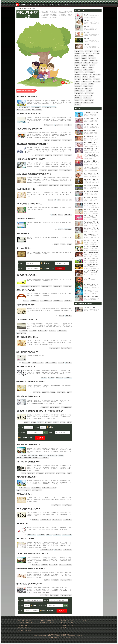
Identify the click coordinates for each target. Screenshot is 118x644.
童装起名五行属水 (58, 301)
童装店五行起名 (58, 286)
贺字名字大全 (89, 51)
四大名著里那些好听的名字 (26, 189)
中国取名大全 (43, 170)
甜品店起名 (44, 378)
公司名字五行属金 (52, 456)
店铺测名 (87, 44)
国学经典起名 (68, 230)
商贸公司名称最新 (36, 108)
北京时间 (44, 268)
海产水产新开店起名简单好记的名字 (29, 584)
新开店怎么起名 (54, 595)
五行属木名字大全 (60, 473)
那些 (59, 200)
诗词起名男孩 (48, 155)
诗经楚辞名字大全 (79, 53)
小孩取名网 (47, 140)
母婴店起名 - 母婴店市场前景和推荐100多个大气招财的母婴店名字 (40, 411)
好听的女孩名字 (79, 72)
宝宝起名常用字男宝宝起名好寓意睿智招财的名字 (34, 174)
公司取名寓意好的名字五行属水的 (28, 509)
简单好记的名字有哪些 (66, 580)
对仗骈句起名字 (59, 125)
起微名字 (36, 5)
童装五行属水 (68, 301)
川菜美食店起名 (26, 363)
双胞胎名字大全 (87, 75)
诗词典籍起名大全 (48, 125)
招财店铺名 (41, 422)
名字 (70, 200)
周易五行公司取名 (33, 456)
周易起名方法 (93, 60)
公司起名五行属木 (50, 473)
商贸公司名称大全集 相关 (26, 91)
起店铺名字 (48, 422)
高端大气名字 (57, 535)
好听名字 (77, 65)
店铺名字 (92, 77)
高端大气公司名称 (67, 535)
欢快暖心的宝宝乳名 (90, 131)
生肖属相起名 (29, 628)
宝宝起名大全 (92, 58)
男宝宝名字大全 (89, 93)
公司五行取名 (35, 520)
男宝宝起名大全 (79, 51)
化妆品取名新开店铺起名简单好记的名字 (31, 569)
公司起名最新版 (67, 550)
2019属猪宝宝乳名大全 (91, 137)
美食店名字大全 (53, 565)
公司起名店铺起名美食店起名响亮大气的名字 (32, 554)
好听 (63, 200)
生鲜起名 (53, 392)
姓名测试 (87, 32)
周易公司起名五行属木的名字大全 (28, 462)
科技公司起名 (50, 620)
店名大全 (69, 392)
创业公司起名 (78, 86)
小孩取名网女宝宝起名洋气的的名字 (29, 129)
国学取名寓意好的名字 (90, 216)
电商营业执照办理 (56, 505)
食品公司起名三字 (62, 331)
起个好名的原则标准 (24, 248)
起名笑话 (64, 623)
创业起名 (84, 84)
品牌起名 (52, 623)
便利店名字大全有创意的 (91, 253)
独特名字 (91, 56)
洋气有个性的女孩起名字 (65, 170)
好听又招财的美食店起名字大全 (28, 337)
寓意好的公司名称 (57, 520)
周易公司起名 (23, 456)
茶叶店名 (85, 77)
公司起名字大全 (36, 565)
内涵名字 (89, 53)
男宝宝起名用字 (79, 93)
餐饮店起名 (69, 316)
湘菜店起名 (69, 363)
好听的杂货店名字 (89, 103)
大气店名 (34, 422)
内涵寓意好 (96, 53)
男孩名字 (84, 56)
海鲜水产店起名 (44, 595)
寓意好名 (84, 58)
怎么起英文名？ (88, 278)
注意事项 (91, 68)
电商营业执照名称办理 (24, 494)
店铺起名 (67, 5)
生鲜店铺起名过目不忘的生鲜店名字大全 (31, 381)
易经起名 (60, 215)
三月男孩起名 (68, 155)
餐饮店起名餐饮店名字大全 (26, 305)
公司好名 (84, 68)
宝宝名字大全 (68, 125)
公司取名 (77, 82)
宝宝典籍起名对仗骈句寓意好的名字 (29, 114)
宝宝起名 (44, 5)
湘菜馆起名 (61, 363)
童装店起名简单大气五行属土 (27, 275)
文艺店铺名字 (68, 378)
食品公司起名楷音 (21, 333)
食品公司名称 (33, 331)
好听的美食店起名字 (54, 348)
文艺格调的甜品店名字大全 (26, 367)
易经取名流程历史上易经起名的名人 (29, 204)
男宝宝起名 (21, 620)
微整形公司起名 (32, 535)
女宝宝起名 (21, 623)
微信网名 (64, 628)
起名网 (29, 5)
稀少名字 (77, 58)
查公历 (46, 432)
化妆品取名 (47, 580)
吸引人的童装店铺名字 (46, 301)
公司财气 (77, 84)
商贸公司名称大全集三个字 (49, 108)
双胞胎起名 (78, 75)
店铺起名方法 (97, 75)
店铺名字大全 (59, 378)
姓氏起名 (20, 630)
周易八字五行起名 (23, 233)
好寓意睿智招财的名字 (66, 185)
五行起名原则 (78, 103)
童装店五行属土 (67, 286)
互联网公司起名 (88, 86)
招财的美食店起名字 (66, 348)
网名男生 (71, 623)
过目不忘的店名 (61, 392)
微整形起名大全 (22, 524)
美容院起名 (49, 535)
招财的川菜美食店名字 (51, 363)
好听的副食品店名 (55, 407)
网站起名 (77, 68)
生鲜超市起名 (37, 392)
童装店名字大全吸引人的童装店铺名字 (30, 286)
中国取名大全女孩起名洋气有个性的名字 (31, 159)
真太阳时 (51, 268)
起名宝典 (89, 91)
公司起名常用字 (89, 100)
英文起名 (71, 620)
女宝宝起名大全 (79, 89)
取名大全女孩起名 (53, 170)
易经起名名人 (68, 215)
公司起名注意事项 (86, 82)
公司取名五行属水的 (46, 520)
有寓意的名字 (78, 63)
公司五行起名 (40, 473)
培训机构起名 (43, 623)
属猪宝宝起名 (78, 96)
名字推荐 (69, 422)
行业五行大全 (87, 98)
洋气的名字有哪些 (58, 155)
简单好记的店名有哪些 (66, 595)
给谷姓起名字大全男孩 (90, 161)
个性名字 (92, 65)
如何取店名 (44, 565)
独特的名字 (85, 65)
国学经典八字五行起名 (90, 143)
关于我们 (85, 620)
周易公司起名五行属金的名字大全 (28, 444)
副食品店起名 (45, 407)
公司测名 (87, 39)
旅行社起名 (78, 79)
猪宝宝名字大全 (88, 96)
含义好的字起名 (39, 155)
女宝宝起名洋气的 (56, 140)
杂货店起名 (78, 105)
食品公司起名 (52, 331)
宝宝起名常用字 (43, 185)
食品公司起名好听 (42, 331)
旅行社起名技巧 (87, 79)
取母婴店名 (56, 422)
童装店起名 (26, 301)
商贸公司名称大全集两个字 (24, 110)
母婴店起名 (27, 422)
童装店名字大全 (35, 301)
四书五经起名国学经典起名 (26, 219)
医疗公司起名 (89, 89)
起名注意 (94, 63)
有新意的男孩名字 (67, 140)
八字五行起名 (30, 623)
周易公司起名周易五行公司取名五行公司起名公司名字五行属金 (33, 458)
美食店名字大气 (23, 331)
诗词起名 (20, 628)
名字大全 (97, 51)
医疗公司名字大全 (79, 91)
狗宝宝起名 (85, 60)
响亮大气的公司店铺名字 (65, 565)
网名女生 (71, 625)
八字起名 (59, 5)
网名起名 (64, 620)
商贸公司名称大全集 (28, 14)
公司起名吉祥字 (79, 100)
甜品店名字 (51, 378)
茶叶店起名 (78, 77)
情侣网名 (64, 625)
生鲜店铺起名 (45, 392)
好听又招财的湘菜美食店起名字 (28, 352)
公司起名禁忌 (97, 82)
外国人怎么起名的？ (90, 290)
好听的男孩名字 (88, 70)
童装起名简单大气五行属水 (26, 290)
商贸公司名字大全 (37, 110)
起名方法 (77, 60)
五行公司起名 (42, 456)
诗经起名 (29, 620)
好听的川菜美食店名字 (37, 363)
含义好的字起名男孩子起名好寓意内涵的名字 (32, 144)
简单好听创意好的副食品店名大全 (28, 396)
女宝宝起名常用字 (90, 72)
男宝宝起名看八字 (54, 185)
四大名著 (51, 200)
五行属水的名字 (67, 520)
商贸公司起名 (58, 550)
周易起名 (54, 215)
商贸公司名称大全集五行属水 (27, 97)
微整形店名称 (41, 535)
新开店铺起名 (55, 580)
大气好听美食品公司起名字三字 (28, 320)
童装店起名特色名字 (47, 286)
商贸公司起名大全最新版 (25, 538)
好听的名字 (87, 63)
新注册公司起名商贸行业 (47, 550)
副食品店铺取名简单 (66, 407)
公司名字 (91, 84)
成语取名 (77, 56)
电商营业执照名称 (67, 505)
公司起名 (52, 5)
